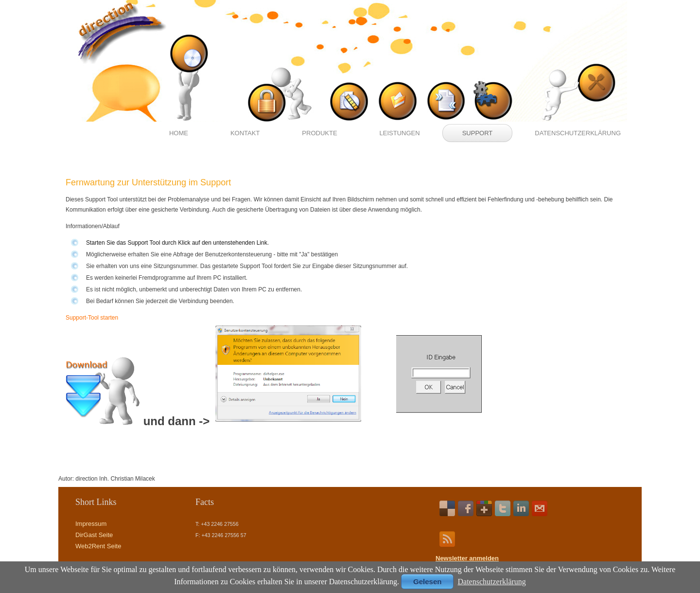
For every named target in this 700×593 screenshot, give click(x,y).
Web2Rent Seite (98, 546)
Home (179, 133)
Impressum (91, 524)
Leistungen (400, 133)
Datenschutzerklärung (578, 133)
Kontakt (245, 133)
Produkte (319, 133)
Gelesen (427, 582)
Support (478, 133)
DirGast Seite (94, 535)
